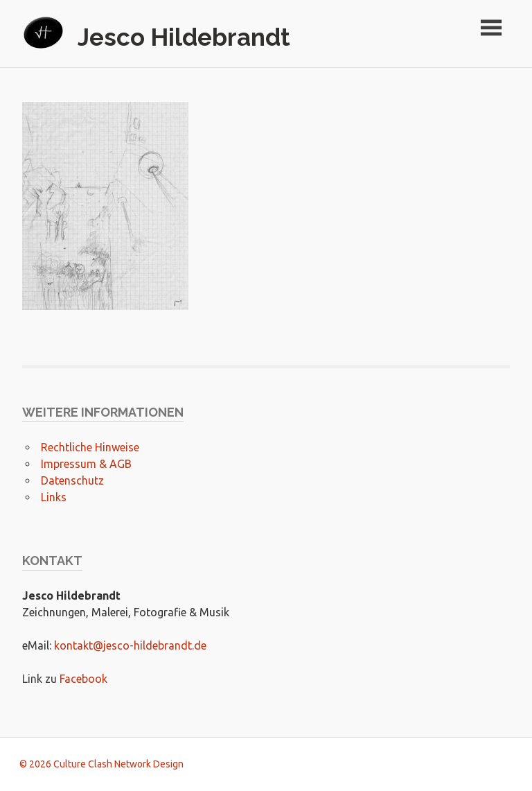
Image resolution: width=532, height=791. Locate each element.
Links (54, 497)
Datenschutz (72, 480)
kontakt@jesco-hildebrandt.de (130, 645)
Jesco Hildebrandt (184, 37)
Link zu (41, 679)
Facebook (83, 679)
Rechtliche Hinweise (90, 447)
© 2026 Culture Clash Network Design (101, 764)
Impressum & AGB (86, 464)
